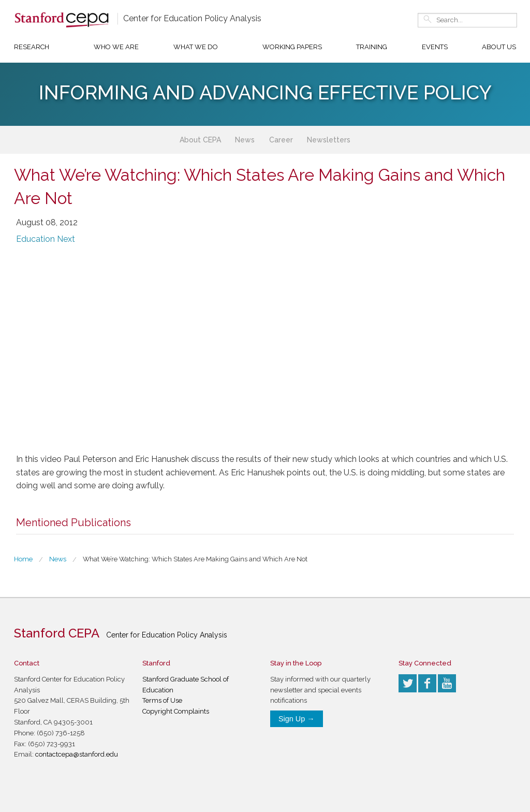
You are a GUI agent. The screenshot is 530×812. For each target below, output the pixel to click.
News (245, 140)
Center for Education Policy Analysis (192, 18)
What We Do (196, 47)
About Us (499, 47)
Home (23, 559)
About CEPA (200, 140)
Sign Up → (297, 719)
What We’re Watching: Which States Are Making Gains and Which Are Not (195, 559)
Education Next (46, 239)
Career (281, 140)
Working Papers (292, 47)
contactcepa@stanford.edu (77, 754)
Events (435, 47)
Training (372, 47)
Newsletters (329, 140)
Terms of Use (162, 700)
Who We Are (116, 47)
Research (32, 47)
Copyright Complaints (176, 711)
